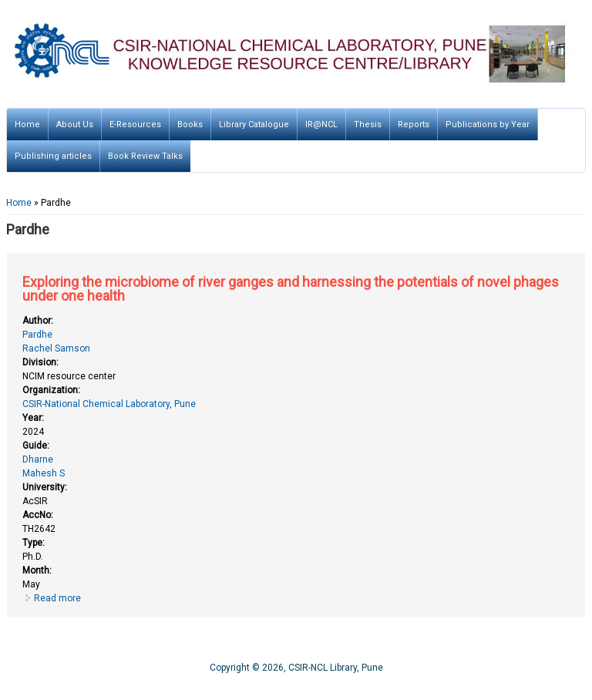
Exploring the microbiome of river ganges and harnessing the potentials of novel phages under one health (291, 289)
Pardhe (37, 335)
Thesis (368, 125)
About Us (75, 125)
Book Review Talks (145, 156)
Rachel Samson (56, 348)
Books (190, 125)
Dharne (38, 459)
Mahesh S (44, 473)
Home (27, 125)
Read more (57, 598)
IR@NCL (321, 125)
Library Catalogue (254, 125)
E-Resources (135, 125)
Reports (414, 125)
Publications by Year (488, 125)
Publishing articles (53, 156)
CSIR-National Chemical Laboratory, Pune (109, 404)
